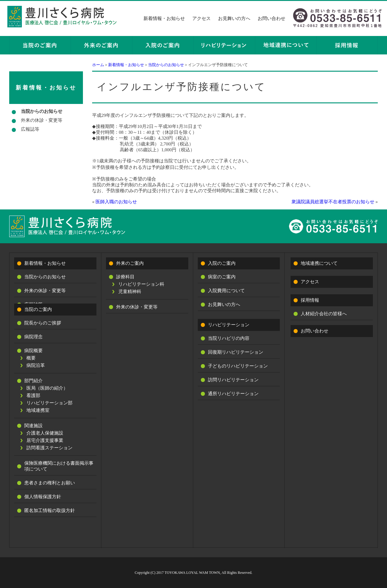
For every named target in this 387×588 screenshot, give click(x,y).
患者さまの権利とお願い (50, 483)
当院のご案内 (38, 309)
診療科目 (125, 277)
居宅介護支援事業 (45, 440)
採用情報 (310, 300)
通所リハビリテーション (233, 394)
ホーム (98, 65)
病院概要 (33, 351)
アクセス (201, 18)
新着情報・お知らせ (164, 18)
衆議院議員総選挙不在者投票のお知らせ (333, 202)
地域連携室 (38, 410)
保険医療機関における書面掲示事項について (59, 466)
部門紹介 (33, 381)
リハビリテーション (229, 325)
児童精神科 (130, 292)
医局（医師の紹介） (47, 388)
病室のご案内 (222, 277)
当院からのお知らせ (166, 65)
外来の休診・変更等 (42, 120)
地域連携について (319, 263)
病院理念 (33, 337)
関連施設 (33, 426)
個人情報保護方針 (43, 497)
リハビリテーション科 (141, 284)
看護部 (33, 395)
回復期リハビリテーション (236, 352)
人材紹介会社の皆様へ (324, 314)
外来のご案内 (130, 263)
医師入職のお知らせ (116, 202)
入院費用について (226, 291)
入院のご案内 (222, 263)
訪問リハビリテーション (233, 380)
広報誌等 (30, 129)
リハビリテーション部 (49, 403)
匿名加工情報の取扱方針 (50, 511)
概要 (31, 358)
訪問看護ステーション (49, 448)
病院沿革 (36, 365)
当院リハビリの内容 (229, 338)
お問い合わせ (272, 18)
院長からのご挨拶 (43, 323)
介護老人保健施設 (45, 433)
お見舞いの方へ (234, 18)
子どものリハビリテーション (238, 366)
